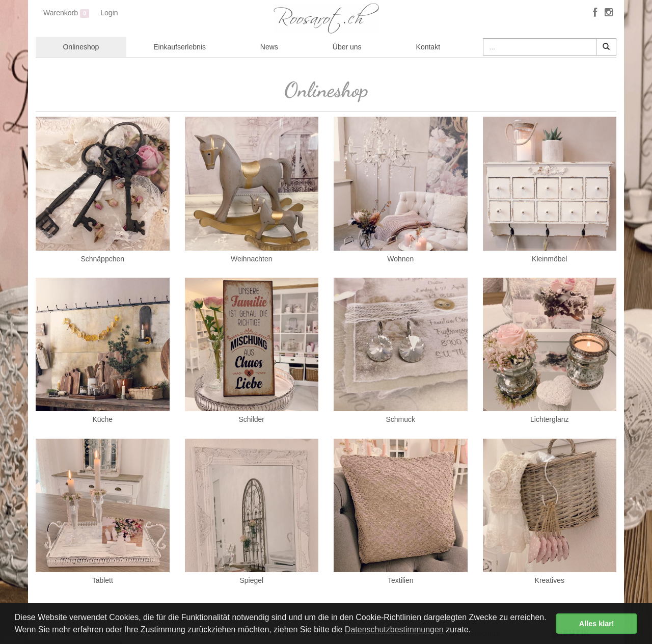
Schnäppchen (102, 259)
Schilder (251, 419)
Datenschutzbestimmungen (394, 629)
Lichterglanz (550, 419)
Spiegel (251, 580)
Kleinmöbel (549, 259)
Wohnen (400, 259)
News (269, 47)
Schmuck (400, 419)
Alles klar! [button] (597, 624)
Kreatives (550, 580)
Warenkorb (66, 13)
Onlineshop (81, 47)
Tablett (103, 580)
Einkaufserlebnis (180, 47)
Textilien (401, 580)
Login (109, 13)
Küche (102, 419)
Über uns (347, 47)
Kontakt (428, 47)
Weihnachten (251, 259)
